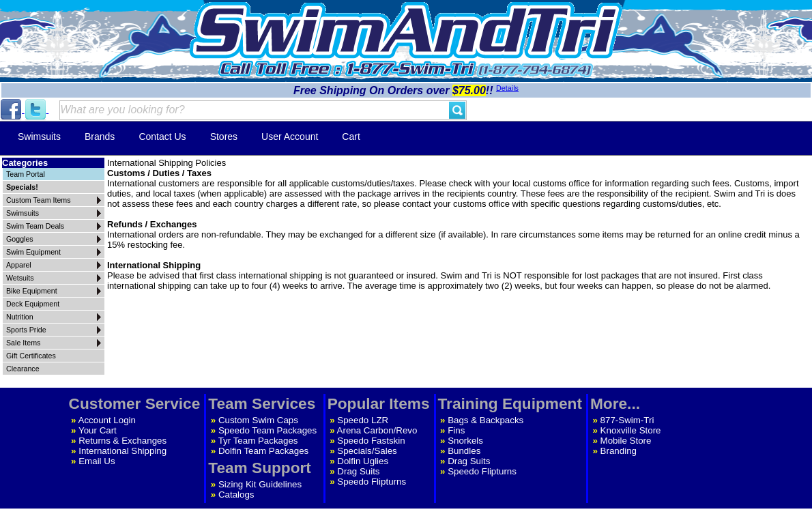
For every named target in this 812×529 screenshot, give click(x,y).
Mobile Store (626, 441)
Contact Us (162, 137)
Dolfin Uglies (363, 461)
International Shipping (122, 451)
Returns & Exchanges (122, 441)
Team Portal (26, 174)
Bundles (464, 451)
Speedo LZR (363, 420)
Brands (100, 137)
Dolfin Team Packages (263, 451)
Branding (619, 451)
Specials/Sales (367, 451)
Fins (456, 430)
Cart (351, 137)
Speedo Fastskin (371, 441)
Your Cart (98, 430)
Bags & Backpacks (485, 420)
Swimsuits (39, 137)
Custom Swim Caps (258, 420)
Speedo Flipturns (372, 482)
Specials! (22, 187)
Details (507, 88)
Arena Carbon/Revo (377, 430)
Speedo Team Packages (267, 430)
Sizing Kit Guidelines (260, 484)
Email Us (97, 461)
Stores (224, 137)
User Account (290, 137)
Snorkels (465, 441)
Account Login (107, 420)
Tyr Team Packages (258, 441)
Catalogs (236, 495)
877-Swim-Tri (627, 420)
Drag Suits (358, 471)
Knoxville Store (631, 430)
